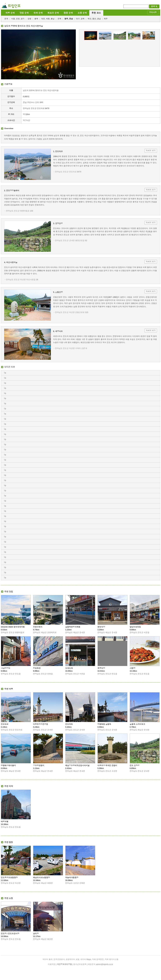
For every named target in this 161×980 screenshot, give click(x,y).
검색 (154, 6)
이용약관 (52, 964)
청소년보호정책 (80, 964)
